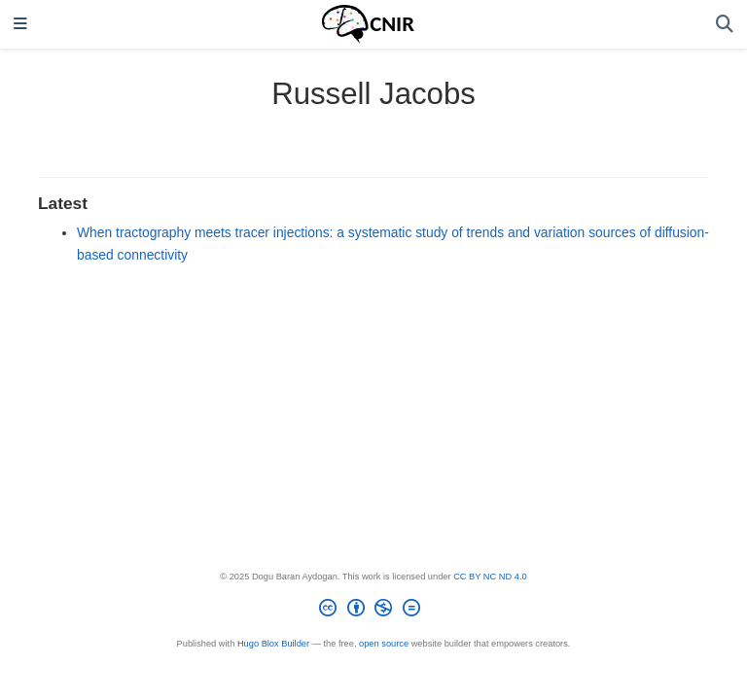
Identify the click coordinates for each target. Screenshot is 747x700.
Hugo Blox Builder (273, 644)
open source (384, 644)
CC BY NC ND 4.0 (490, 577)
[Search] (725, 25)
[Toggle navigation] (20, 25)
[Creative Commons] (373, 611)
